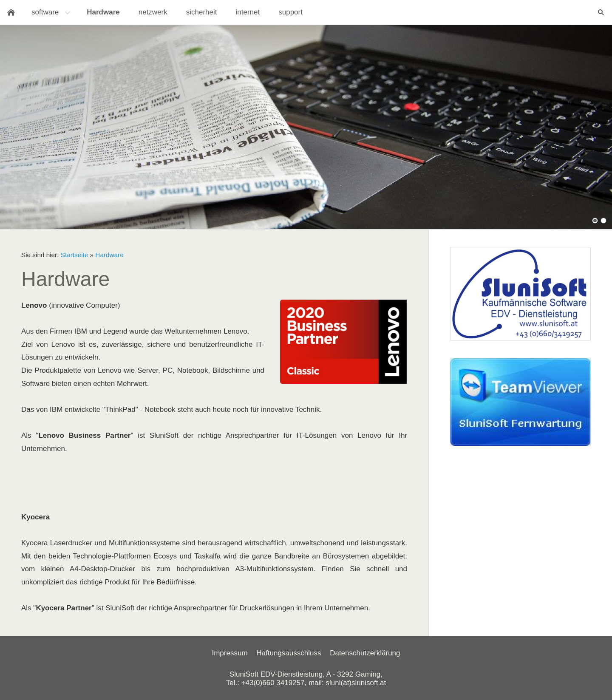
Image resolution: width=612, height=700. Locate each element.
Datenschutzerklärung (365, 653)
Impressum (229, 653)
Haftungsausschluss (289, 653)
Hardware (109, 255)
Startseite (75, 255)
